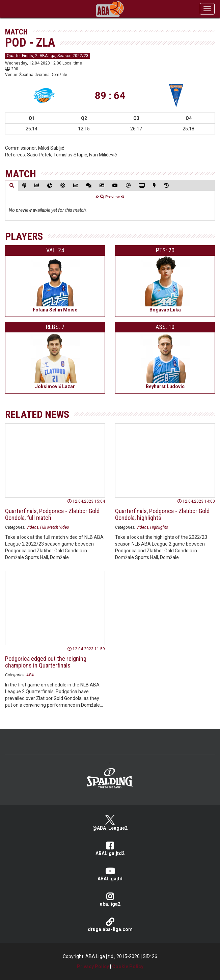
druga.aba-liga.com (110, 925)
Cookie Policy (128, 966)
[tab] (12, 185)
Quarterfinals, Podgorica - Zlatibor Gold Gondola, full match (52, 514)
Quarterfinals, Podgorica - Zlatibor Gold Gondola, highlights (162, 514)
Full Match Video (55, 527)
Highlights (159, 527)
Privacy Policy (93, 966)
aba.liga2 (110, 899)
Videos (32, 527)
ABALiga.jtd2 (110, 849)
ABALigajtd (110, 874)
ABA (30, 675)
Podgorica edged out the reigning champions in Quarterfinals (46, 662)
